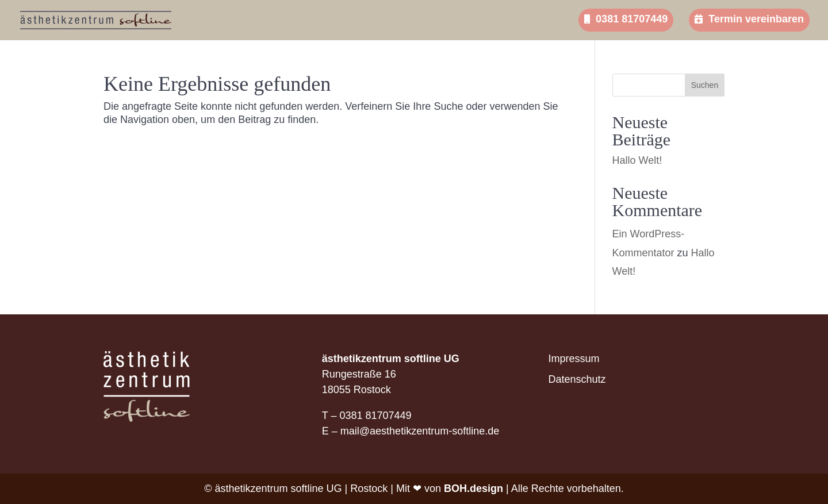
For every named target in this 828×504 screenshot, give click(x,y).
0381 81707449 (626, 19)
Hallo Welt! (637, 160)
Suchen (705, 85)
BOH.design (474, 488)
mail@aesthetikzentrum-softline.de (420, 431)
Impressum (574, 359)
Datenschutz (577, 379)
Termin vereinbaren (749, 19)
